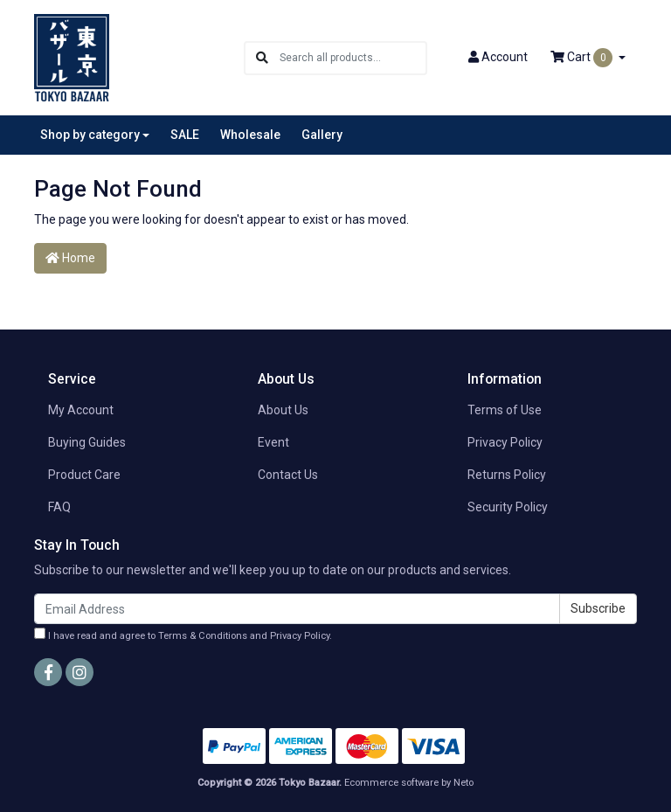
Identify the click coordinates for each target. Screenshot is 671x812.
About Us (283, 410)
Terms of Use (505, 410)
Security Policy (508, 507)
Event (273, 442)
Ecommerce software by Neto (409, 783)
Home (70, 258)
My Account (81, 410)
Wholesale (250, 135)
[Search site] (262, 58)
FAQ (59, 507)
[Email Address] (297, 609)
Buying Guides (87, 442)
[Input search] (353, 58)
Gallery (322, 135)
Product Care (84, 475)
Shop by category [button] (90, 135)
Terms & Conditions (203, 636)
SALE (185, 135)
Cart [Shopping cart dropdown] (583, 58)
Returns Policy (507, 475)
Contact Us (288, 475)
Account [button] (498, 57)
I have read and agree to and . (183, 635)
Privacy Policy (505, 442)
